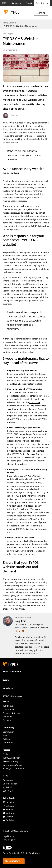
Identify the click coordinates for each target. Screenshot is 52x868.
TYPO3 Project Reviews (24, 454)
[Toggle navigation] (41, 13)
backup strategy (27, 384)
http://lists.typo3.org (17, 416)
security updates (15, 409)
